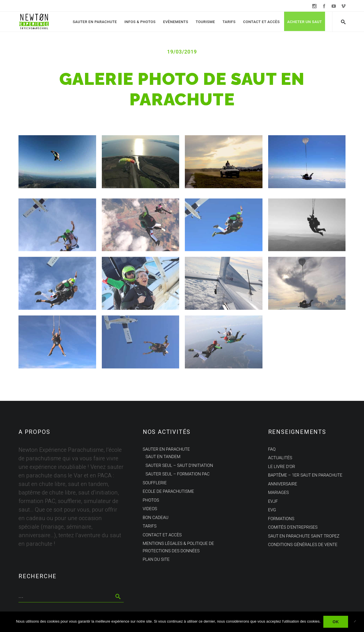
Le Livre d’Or (282, 467)
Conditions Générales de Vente (303, 545)
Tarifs (229, 22)
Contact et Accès (261, 22)
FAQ (272, 449)
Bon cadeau (156, 518)
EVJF (273, 501)
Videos (150, 509)
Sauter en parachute (95, 22)
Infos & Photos (140, 22)
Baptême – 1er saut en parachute (305, 475)
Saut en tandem (163, 457)
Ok (336, 622)
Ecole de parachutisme (168, 491)
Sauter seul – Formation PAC (178, 474)
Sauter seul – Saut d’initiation (179, 465)
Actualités (280, 458)
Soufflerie (155, 483)
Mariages (279, 493)
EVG (272, 510)
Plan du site (156, 559)
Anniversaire (283, 484)
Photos (151, 500)
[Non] (357, 622)
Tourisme (205, 22)
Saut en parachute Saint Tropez (304, 536)
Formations (281, 519)
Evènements (176, 22)
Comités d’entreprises (293, 527)
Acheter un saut (305, 22)
